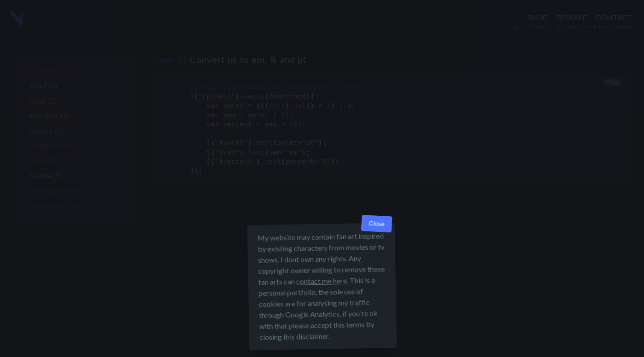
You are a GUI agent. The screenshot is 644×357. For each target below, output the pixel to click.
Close (377, 224)
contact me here (322, 281)
